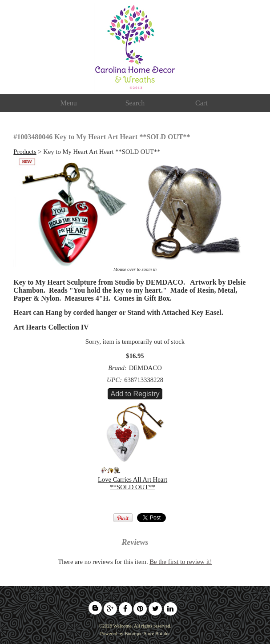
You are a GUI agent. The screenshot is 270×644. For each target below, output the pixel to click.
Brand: (117, 368)
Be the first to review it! (181, 562)
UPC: (114, 380)
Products (25, 152)
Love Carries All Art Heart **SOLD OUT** (133, 483)
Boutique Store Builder (147, 633)
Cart (201, 103)
